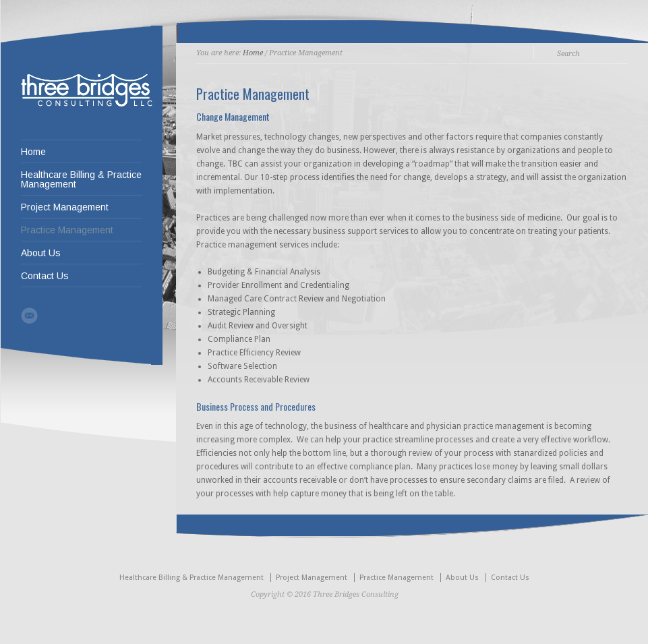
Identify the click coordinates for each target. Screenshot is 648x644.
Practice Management (67, 230)
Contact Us (45, 276)
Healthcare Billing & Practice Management (81, 179)
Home (33, 152)
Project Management (65, 207)
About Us (41, 253)
